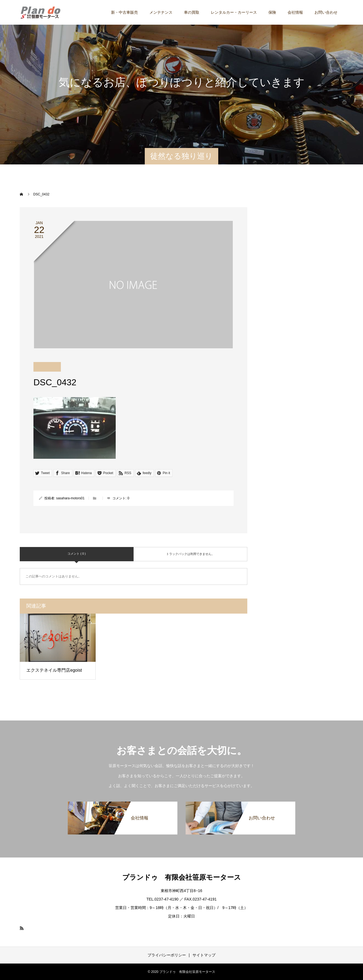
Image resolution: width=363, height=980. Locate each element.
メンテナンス (161, 12)
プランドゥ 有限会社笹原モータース (182, 877)
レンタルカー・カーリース (234, 12)
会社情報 (295, 12)
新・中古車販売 (124, 12)
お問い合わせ (326, 12)
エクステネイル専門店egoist (54, 670)
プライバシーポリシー (167, 955)
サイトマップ (204, 955)
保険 (272, 12)
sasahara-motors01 (70, 498)
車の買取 (192, 12)
